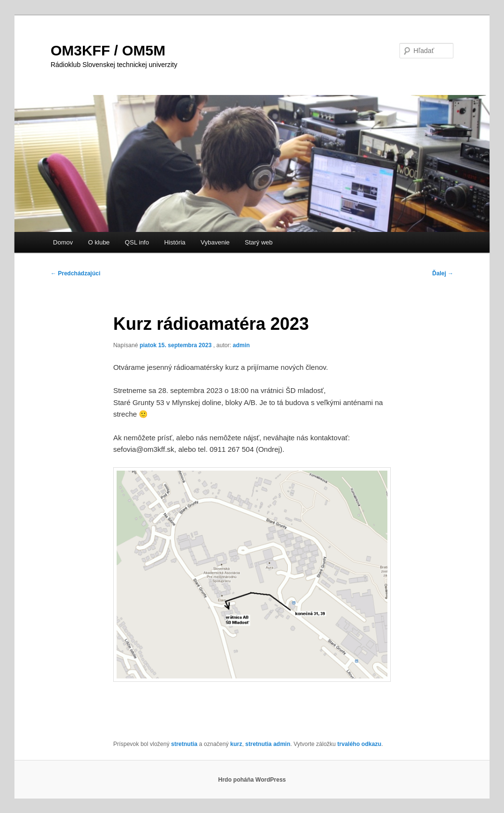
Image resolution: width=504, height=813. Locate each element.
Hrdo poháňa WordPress (252, 780)
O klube (99, 242)
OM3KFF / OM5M (108, 50)
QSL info (137, 242)
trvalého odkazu (359, 744)
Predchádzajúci (75, 273)
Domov (63, 242)
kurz (236, 744)
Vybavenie (215, 242)
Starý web (259, 242)
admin (241, 345)
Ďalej (443, 273)
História (175, 242)
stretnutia (184, 744)
